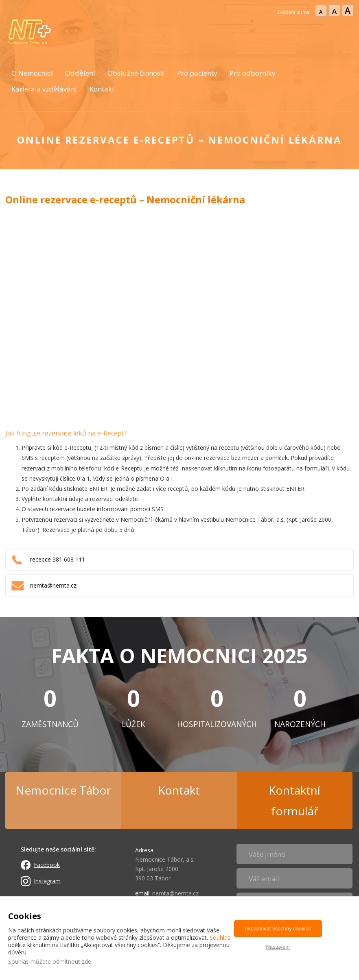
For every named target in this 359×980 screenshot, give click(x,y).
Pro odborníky (253, 73)
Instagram (47, 881)
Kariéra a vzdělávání (44, 89)
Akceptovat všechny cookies (278, 929)
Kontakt (102, 89)
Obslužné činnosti (136, 73)
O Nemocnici (32, 73)
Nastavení (278, 947)
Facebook (47, 865)
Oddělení (80, 73)
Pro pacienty (197, 73)
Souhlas (220, 938)
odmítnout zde (72, 961)
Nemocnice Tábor (63, 790)
